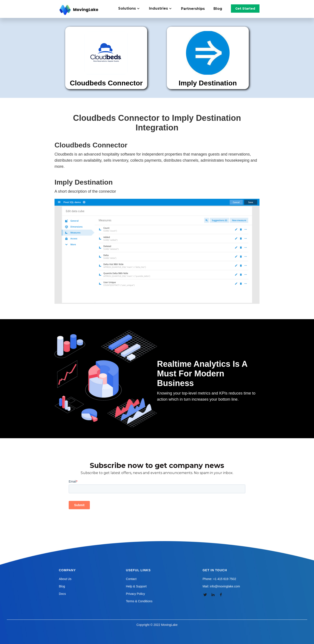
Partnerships (193, 9)
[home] (79, 10)
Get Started (245, 9)
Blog (218, 9)
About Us (65, 579)
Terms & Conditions (139, 601)
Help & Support (136, 586)
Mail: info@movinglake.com (221, 586)
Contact (131, 579)
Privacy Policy (136, 594)
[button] (131, 9)
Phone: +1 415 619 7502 (219, 579)
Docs (62, 594)
